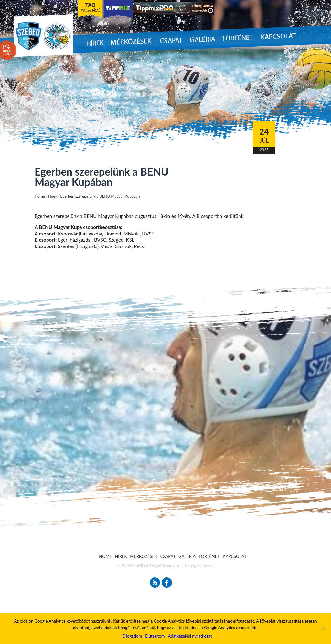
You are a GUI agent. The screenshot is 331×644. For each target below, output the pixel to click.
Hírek (53, 196)
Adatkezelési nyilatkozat (190, 636)
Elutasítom (155, 636)
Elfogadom (132, 636)
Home (40, 196)
